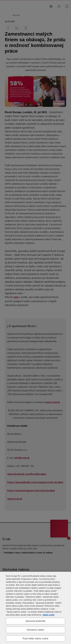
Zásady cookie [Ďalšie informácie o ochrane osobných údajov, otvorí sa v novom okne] (48, 615)
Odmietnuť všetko (35, 630)
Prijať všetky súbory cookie (35, 638)
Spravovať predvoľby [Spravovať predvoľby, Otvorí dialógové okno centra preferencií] (35, 621)
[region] (35, 608)
